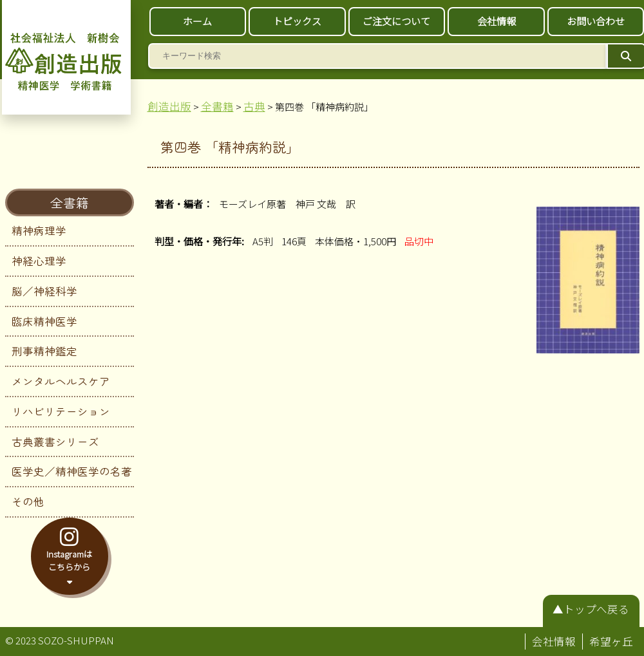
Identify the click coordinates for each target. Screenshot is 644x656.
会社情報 (497, 21)
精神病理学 (39, 230)
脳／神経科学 (44, 291)
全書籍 (70, 202)
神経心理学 (39, 261)
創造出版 (169, 106)
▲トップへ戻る (591, 609)
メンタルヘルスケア (61, 381)
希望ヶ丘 (611, 641)
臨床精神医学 (44, 321)
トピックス (297, 21)
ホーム (197, 21)
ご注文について (396, 21)
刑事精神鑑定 (44, 351)
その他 (28, 501)
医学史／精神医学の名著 (72, 471)
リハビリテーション (61, 411)
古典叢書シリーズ (55, 442)
